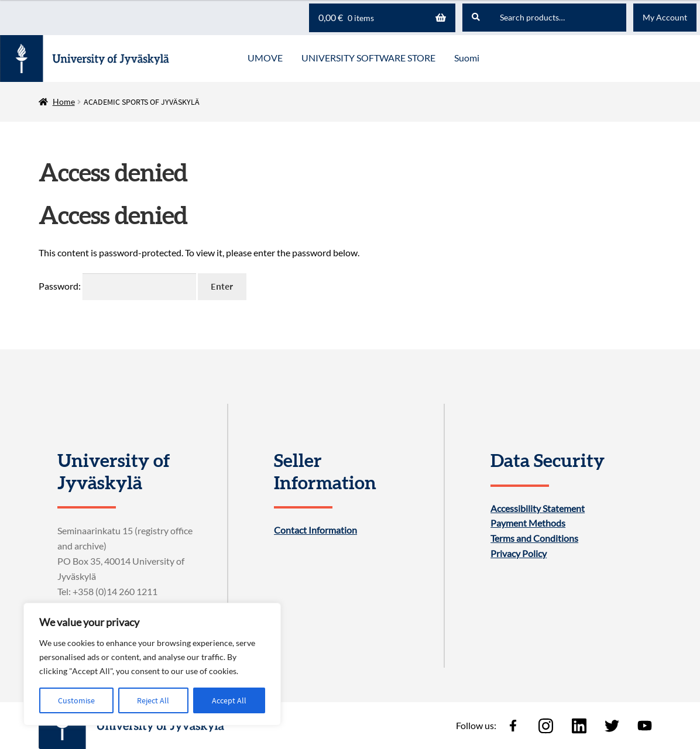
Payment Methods (528, 523)
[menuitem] (467, 59)
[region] (152, 664)
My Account (665, 17)
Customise (76, 700)
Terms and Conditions (534, 538)
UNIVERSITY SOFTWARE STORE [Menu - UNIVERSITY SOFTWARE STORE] (368, 58)
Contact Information (315, 530)
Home (64, 102)
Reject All (153, 700)
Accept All (229, 700)
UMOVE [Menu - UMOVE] (265, 58)
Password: (117, 286)
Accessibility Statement (538, 509)
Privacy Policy (519, 554)
